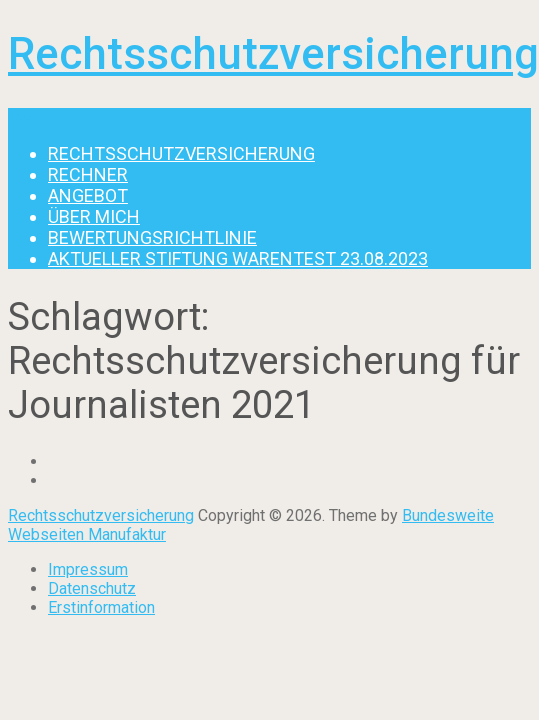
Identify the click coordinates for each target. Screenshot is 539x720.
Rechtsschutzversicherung (273, 54)
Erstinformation (101, 607)
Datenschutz (92, 588)
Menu (27, 117)
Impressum (88, 569)
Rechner (88, 174)
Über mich (94, 216)
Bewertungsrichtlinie (152, 237)
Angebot (88, 195)
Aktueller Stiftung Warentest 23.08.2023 (238, 258)
